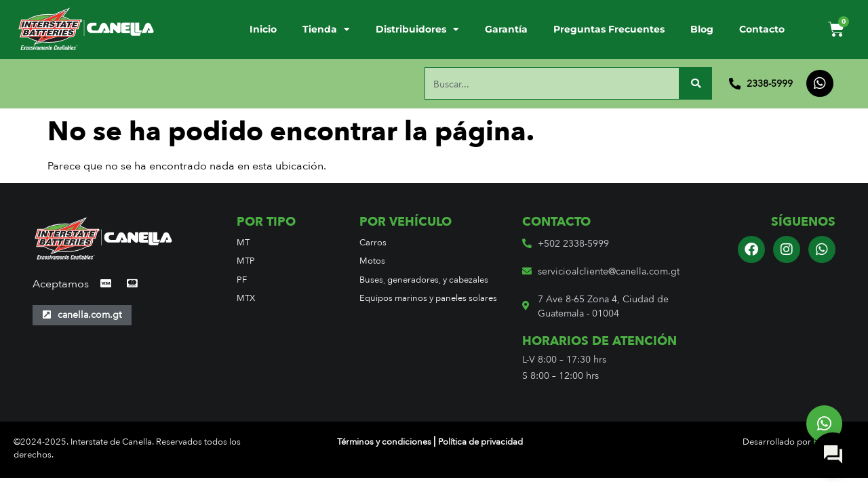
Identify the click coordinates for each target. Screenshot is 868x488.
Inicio (263, 29)
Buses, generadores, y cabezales (424, 280)
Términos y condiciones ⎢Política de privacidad (430, 441)
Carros (373, 242)
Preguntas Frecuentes (609, 29)
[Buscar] (696, 83)
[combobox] (552, 83)
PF (242, 280)
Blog (702, 29)
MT (243, 242)
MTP (246, 261)
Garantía (506, 29)
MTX (246, 298)
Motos (372, 261)
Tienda (326, 30)
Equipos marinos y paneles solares (428, 298)
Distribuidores (417, 30)
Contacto (762, 29)
